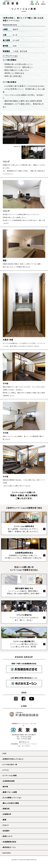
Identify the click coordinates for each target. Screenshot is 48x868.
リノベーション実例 (10, 776)
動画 (5, 820)
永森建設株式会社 (10, 842)
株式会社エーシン (9, 847)
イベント (6, 770)
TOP (5, 754)
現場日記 (6, 809)
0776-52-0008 (26, 737)
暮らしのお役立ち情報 (11, 803)
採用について (8, 836)
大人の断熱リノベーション (12, 798)
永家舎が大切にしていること (13, 759)
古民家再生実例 (9, 781)
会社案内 (6, 831)
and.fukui (7, 853)
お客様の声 (7, 814)
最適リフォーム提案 (10, 792)
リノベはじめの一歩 (10, 765)
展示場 (5, 787)
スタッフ (6, 825)
